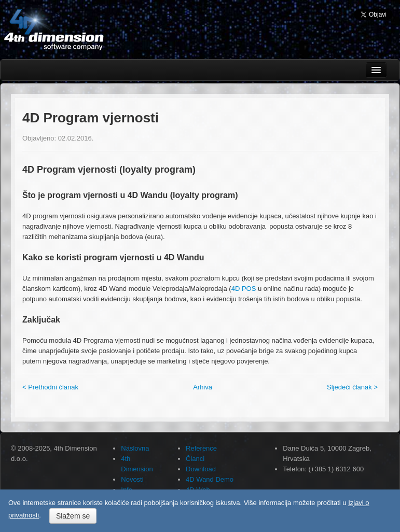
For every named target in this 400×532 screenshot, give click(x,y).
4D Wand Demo (210, 479)
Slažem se (73, 516)
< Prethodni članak (50, 387)
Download (201, 469)
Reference (201, 448)
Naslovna (135, 448)
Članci (195, 459)
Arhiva (203, 387)
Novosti (132, 479)
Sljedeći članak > (352, 387)
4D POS (244, 289)
